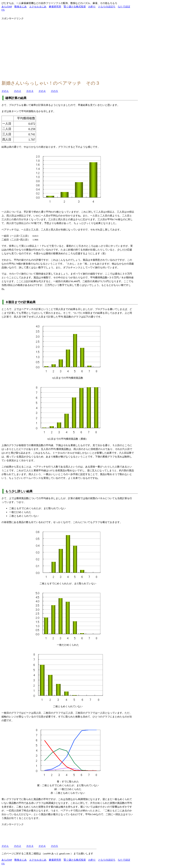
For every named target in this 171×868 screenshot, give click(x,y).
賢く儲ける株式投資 (75, 7)
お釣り (92, 7)
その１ (5, 91)
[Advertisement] (34, 49)
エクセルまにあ (38, 7)
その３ (30, 91)
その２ (18, 91)
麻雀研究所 (55, 7)
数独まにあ (21, 7)
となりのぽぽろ (107, 7)
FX (3, 10)
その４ (42, 91)
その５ (54, 91)
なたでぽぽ (124, 7)
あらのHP (7, 7)
